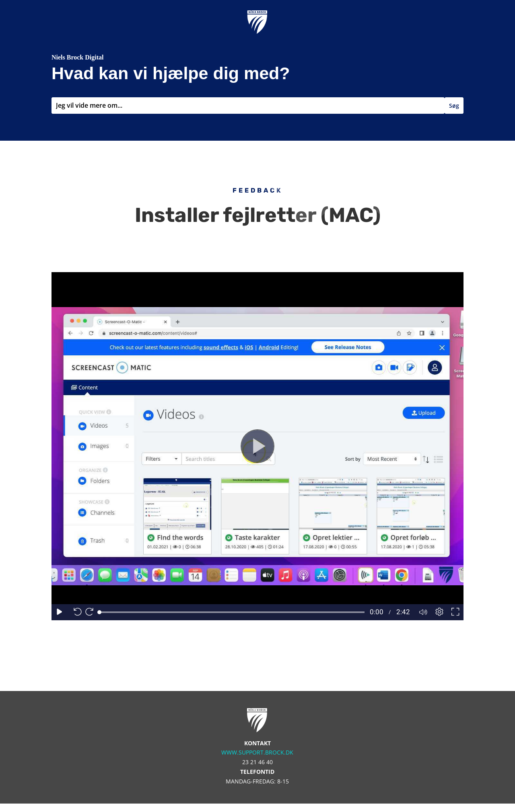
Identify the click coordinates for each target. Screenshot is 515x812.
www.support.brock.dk (257, 752)
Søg (454, 106)
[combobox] (248, 106)
